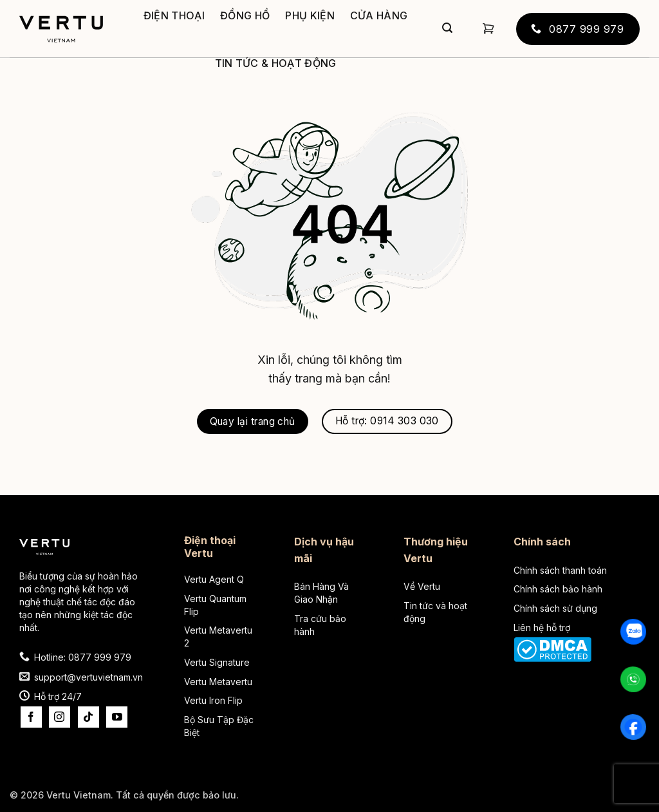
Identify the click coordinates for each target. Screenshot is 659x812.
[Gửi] (447, 29)
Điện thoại (174, 15)
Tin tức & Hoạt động (276, 63)
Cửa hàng (379, 15)
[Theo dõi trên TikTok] (88, 717)
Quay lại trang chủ (253, 421)
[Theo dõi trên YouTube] (117, 717)
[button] (488, 29)
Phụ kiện (310, 15)
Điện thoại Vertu (210, 547)
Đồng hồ (245, 15)
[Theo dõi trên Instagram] (60, 717)
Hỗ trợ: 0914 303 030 (387, 421)
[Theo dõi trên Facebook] (31, 717)
